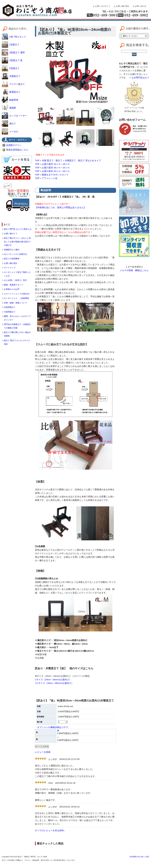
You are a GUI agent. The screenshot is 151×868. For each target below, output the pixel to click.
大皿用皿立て (10, 312)
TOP (37, 160)
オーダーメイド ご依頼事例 (16, 298)
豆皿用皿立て (10, 307)
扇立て (9, 124)
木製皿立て (11, 76)
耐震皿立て (11, 92)
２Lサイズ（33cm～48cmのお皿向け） (54, 683)
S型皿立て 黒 (12, 60)
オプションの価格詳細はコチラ (53, 727)
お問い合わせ (141, 6)
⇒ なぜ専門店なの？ (139, 78)
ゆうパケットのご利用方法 (15, 254)
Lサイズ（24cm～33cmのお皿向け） (53, 680)
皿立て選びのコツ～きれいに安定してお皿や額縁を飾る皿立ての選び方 (17, 242)
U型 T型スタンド (14, 37)
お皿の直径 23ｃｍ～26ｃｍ (56, 171)
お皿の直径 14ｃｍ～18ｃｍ (56, 164)
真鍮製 (9, 108)
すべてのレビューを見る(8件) (50, 830)
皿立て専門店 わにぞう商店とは (18, 229)
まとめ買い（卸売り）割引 (15, 280)
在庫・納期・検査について (15, 303)
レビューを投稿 (43, 752)
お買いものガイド (103, 6)
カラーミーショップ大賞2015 (17, 294)
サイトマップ (10, 268)
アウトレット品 (50, 178)
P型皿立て (11, 68)
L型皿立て (11, 45)
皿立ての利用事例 (12, 259)
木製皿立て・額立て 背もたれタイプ (83, 160)
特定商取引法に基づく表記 (139, 857)
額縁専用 (10, 100)
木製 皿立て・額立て (52, 160)
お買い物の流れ (123, 6)
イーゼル (10, 131)
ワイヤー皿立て (13, 84)
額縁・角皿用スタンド (14, 285)
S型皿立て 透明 (13, 52)
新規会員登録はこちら (17, 150)
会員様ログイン (14, 145)
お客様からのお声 (12, 289)
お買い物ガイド (11, 234)
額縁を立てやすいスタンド (55, 175)
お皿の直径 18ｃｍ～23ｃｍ (56, 168)
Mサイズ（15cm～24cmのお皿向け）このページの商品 (62, 676)
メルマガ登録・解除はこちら (134, 270)
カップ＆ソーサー (14, 116)
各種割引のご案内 (12, 250)
